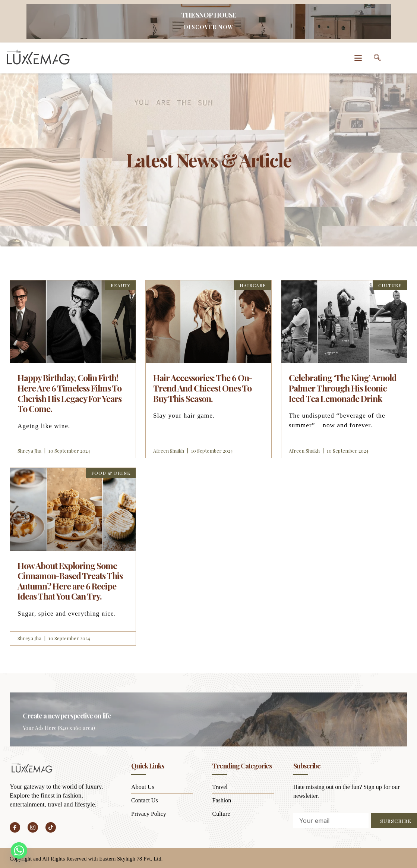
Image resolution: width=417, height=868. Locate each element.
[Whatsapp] (19, 850)
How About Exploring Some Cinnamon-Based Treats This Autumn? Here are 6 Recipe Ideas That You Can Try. (70, 581)
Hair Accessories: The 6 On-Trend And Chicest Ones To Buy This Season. (203, 388)
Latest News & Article (209, 158)
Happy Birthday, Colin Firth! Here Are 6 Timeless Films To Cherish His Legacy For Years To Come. (69, 393)
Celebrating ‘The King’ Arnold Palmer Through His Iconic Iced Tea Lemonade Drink (343, 388)
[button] (358, 58)
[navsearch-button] (377, 58)
